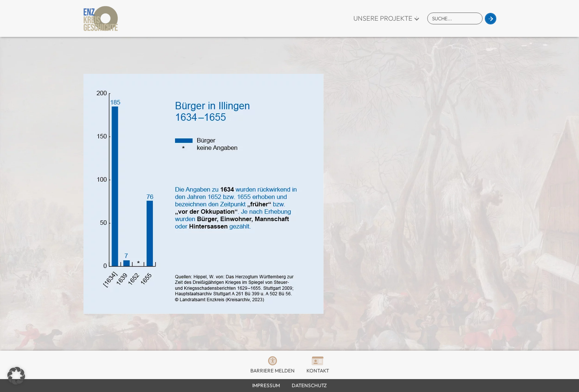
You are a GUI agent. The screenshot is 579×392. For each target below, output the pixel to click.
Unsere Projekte (383, 18)
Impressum (266, 385)
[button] (16, 376)
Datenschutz (309, 385)
